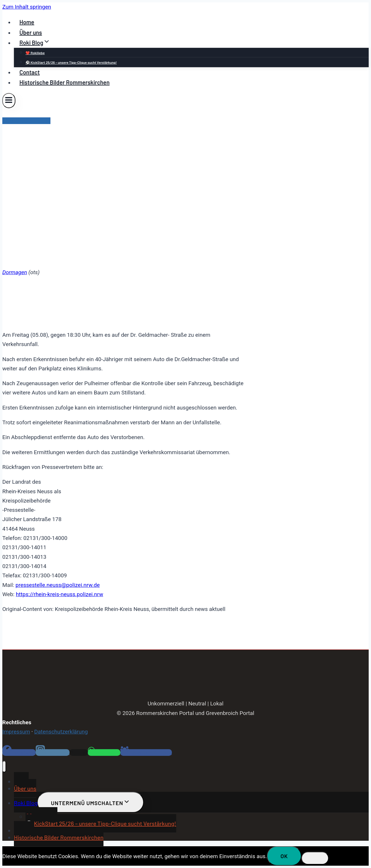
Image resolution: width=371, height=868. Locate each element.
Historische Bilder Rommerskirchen (64, 82)
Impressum (16, 732)
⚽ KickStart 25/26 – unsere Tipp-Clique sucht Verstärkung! (71, 62)
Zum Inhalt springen (27, 7)
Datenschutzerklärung (61, 732)
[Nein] (315, 858)
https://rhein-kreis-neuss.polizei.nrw (60, 594)
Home (27, 22)
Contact (30, 72)
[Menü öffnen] (9, 100)
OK (284, 856)
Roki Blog (26, 803)
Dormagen (15, 272)
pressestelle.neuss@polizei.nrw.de (58, 585)
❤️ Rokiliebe (35, 53)
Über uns (31, 32)
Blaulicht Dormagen (26, 121)
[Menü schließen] (4, 767)
